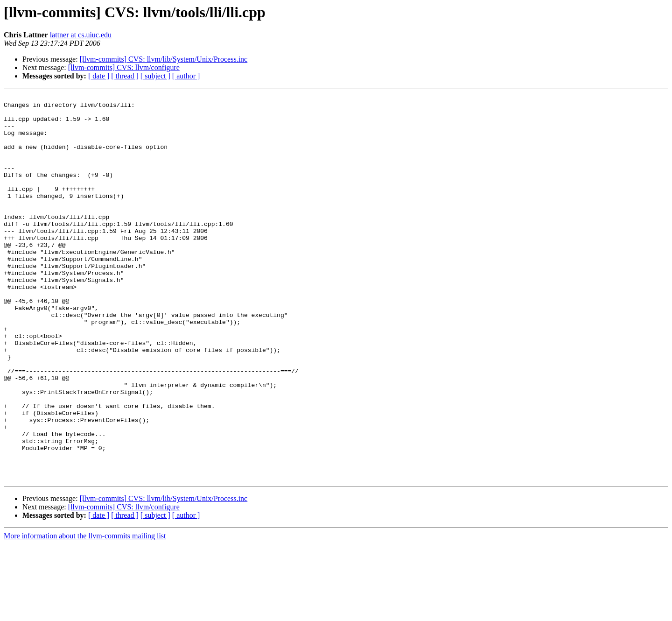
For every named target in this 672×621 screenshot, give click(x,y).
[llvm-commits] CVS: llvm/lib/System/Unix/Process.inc (164, 59)
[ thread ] (125, 76)
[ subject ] (155, 76)
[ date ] (99, 76)
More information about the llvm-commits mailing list (85, 613)
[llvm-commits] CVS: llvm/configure (124, 67)
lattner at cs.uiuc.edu (81, 35)
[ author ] (186, 76)
